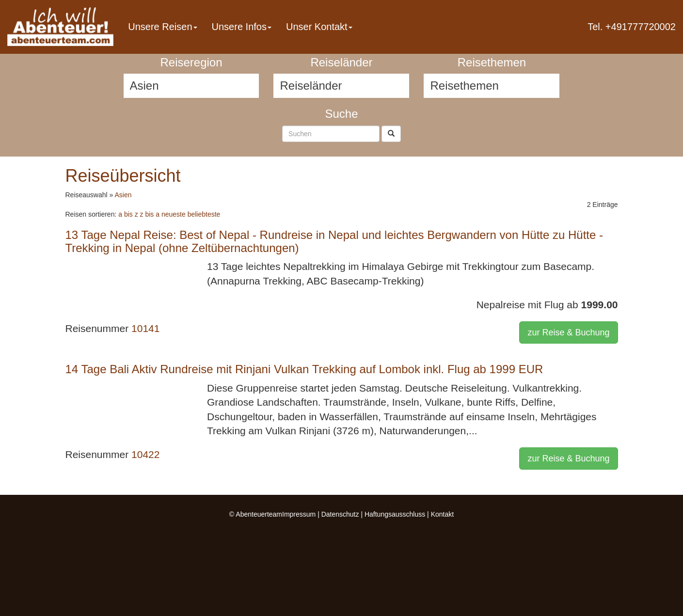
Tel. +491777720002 (632, 27)
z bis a (150, 214)
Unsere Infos (242, 27)
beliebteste (204, 214)
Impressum (299, 514)
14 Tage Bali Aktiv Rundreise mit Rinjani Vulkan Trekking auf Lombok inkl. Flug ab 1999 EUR (304, 369)
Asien (123, 195)
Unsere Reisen (162, 27)
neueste (174, 214)
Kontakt (442, 514)
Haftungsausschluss (395, 514)
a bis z (128, 214)
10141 (145, 328)
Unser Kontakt (319, 27)
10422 (145, 454)
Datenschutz (340, 514)
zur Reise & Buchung (568, 332)
